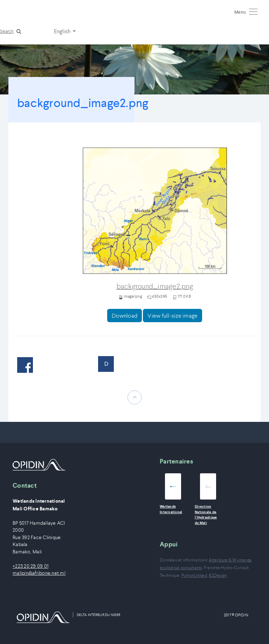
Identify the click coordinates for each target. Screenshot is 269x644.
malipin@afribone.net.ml (39, 573)
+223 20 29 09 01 (30, 566)
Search (7, 31)
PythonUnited (194, 575)
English (63, 31)
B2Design (218, 575)
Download (125, 316)
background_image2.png (155, 286)
